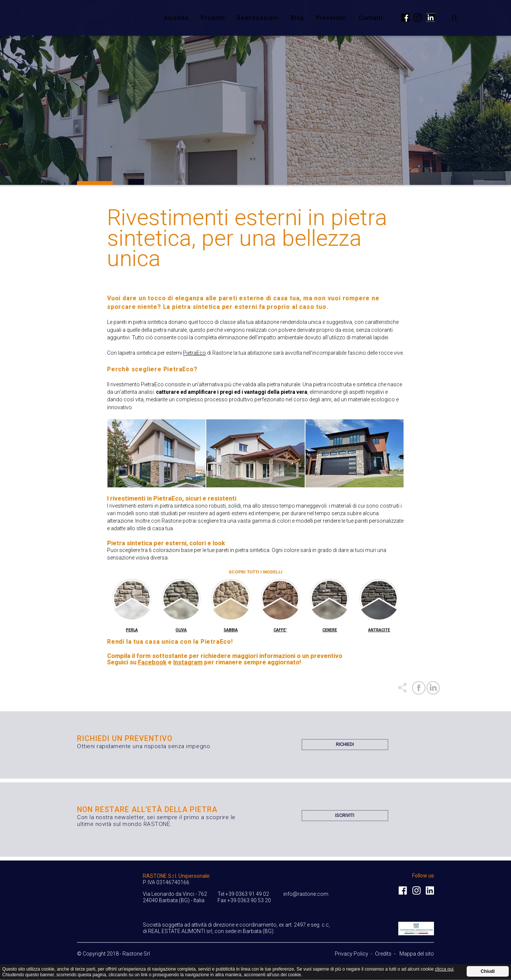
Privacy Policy (352, 954)
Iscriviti (345, 817)
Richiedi (345, 746)
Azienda (176, 18)
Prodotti (213, 18)
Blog (297, 18)
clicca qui (444, 969)
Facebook (152, 662)
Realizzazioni (257, 18)
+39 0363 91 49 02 (247, 894)
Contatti (371, 18)
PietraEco (194, 353)
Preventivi (331, 18)
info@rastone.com (306, 894)
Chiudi (488, 971)
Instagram (188, 662)
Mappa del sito (417, 954)
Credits (383, 954)
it (455, 17)
